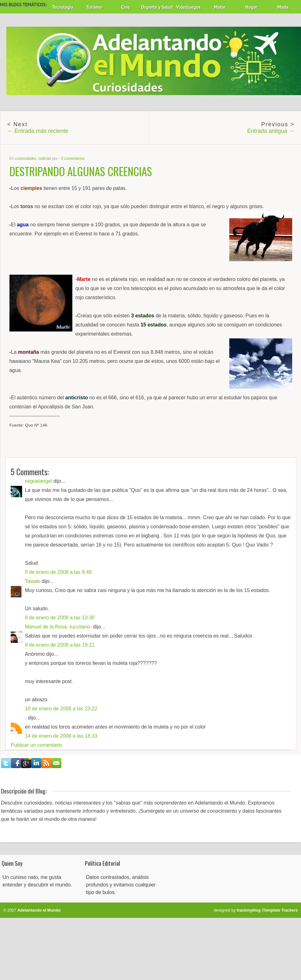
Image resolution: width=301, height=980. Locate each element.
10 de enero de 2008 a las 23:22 (61, 709)
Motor (220, 7)
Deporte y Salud (157, 7)
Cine (125, 7)
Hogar (251, 7)
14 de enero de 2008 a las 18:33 (61, 736)
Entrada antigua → (271, 131)
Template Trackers (280, 910)
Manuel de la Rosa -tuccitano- (58, 627)
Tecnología (62, 7)
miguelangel (38, 481)
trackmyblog (249, 910)
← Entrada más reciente (38, 131)
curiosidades (26, 159)
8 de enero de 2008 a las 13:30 (60, 618)
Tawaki (33, 581)
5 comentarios (73, 159)
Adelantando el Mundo (39, 910)
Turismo (94, 7)
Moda (283, 7)
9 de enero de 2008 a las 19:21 (60, 645)
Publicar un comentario (36, 745)
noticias (45, 159)
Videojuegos (189, 7)
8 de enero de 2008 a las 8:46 (58, 572)
